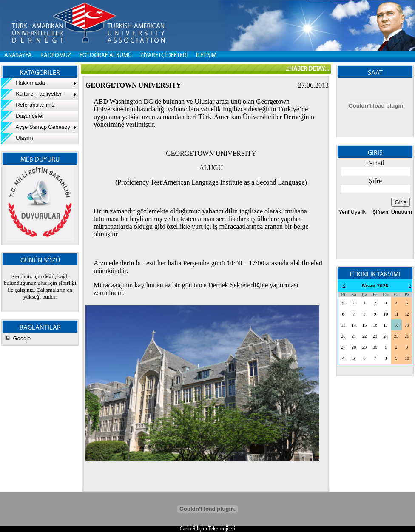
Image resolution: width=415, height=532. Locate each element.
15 (365, 325)
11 (396, 314)
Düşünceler (22, 116)
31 (354, 303)
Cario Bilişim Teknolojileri (207, 529)
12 (407, 314)
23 (375, 336)
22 (365, 336)
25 (397, 336)
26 (407, 336)
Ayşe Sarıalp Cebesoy (36, 127)
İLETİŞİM (206, 55)
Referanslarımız (28, 105)
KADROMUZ (56, 55)
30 (343, 303)
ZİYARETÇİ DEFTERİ (164, 55)
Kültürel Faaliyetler (31, 94)
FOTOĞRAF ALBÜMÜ (106, 55)
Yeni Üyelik (352, 212)
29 (365, 347)
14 (354, 325)
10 (386, 314)
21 (354, 336)
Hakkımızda (23, 83)
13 (343, 325)
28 (354, 347)
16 (375, 325)
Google (22, 338)
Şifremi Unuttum (391, 212)
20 (343, 336)
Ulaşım (17, 138)
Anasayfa (18, 55)
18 (397, 325)
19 (407, 325)
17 (386, 325)
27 (343, 347)
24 (386, 336)
